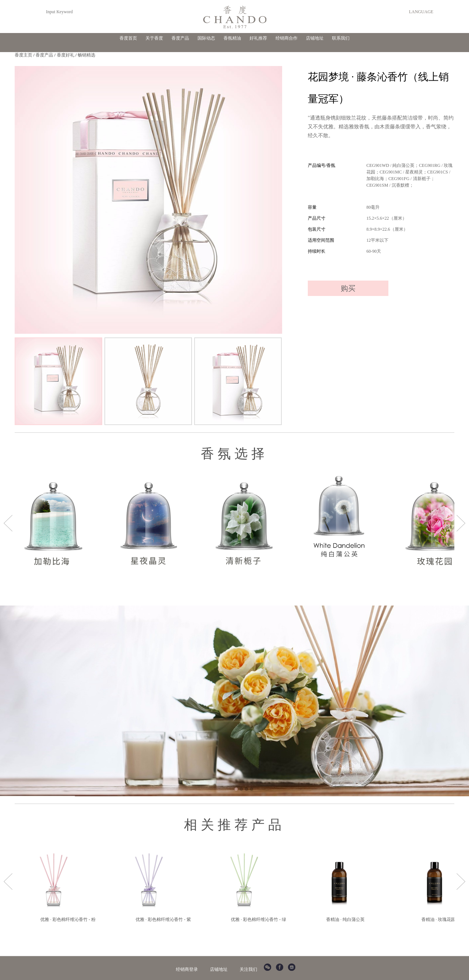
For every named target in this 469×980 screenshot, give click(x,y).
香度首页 (128, 38)
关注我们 (248, 969)
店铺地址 (315, 38)
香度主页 (23, 55)
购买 (348, 288)
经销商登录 (187, 969)
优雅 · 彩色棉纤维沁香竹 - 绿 (258, 919)
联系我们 (341, 38)
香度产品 (180, 38)
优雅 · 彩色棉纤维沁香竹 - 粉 (68, 919)
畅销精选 (86, 55)
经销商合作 (287, 38)
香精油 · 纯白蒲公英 (345, 919)
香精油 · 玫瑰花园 (438, 919)
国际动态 (206, 38)
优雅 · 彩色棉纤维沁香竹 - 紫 (163, 919)
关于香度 (154, 38)
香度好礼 (66, 55)
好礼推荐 (258, 38)
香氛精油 (232, 38)
